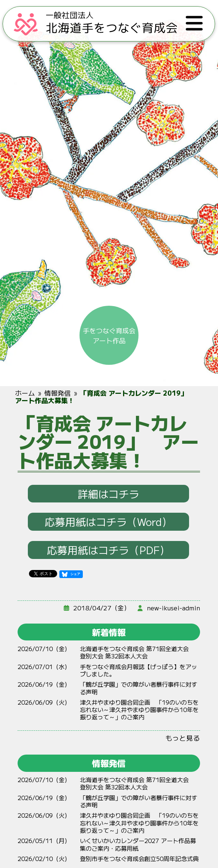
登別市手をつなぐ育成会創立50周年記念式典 (140, 858)
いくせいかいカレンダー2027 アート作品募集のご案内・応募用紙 (138, 844)
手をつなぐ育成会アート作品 (109, 335)
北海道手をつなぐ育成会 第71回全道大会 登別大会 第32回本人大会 (138, 652)
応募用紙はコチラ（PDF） (109, 550)
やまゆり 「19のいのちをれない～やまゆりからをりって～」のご (140, 710)
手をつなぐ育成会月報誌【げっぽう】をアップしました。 (139, 670)
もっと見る (183, 738)
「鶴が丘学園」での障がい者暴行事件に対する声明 (139, 688)
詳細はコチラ (109, 494)
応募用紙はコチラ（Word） (109, 522)
